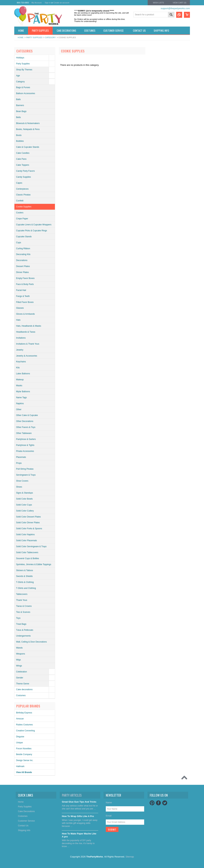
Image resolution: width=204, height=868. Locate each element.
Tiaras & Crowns (24, 606)
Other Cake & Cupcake (27, 415)
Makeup (20, 380)
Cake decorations (24, 689)
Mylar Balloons (23, 392)
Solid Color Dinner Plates (28, 523)
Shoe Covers (22, 481)
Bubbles (20, 141)
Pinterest (152, 803)
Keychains (21, 362)
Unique (20, 743)
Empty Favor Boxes (25, 278)
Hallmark (20, 766)
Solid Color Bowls (24, 499)
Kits (18, 368)
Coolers (20, 213)
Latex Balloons (23, 374)
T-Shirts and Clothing (26, 588)
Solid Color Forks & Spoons (29, 529)
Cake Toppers (23, 165)
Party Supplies (34, 37)
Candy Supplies (24, 177)
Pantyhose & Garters (26, 439)
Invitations (21, 338)
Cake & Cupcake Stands (28, 147)
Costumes (21, 695)
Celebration (22, 672)
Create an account (61, 3)
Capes (19, 183)
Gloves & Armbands (26, 314)
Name (109, 802)
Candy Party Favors (26, 171)
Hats (18, 320)
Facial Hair (21, 290)
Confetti (20, 201)
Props (19, 463)
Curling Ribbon (23, 249)
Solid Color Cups (24, 505)
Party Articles (72, 795)
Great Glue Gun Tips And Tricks (79, 802)
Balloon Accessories (26, 93)
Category (50, 37)
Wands (19, 648)
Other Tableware (24, 433)
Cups (19, 243)
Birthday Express (24, 713)
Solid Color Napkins (25, 535)
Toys (18, 618)
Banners (20, 105)
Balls (18, 99)
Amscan (20, 719)
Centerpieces (22, 189)
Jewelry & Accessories (27, 356)
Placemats (21, 457)
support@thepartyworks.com (175, 8)
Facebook (158, 803)
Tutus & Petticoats (25, 630)
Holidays (20, 58)
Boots (19, 135)
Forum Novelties (24, 749)
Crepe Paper (22, 219)
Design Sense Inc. (25, 760)
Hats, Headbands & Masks (29, 326)
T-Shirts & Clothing (25, 582)
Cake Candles (23, 153)
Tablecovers (22, 594)
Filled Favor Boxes (25, 302)
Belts (19, 117)
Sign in (48, 3)
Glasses (20, 308)
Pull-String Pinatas (25, 469)
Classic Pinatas (23, 195)
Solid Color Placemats (27, 540)
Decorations (22, 260)
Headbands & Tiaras (26, 332)
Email (109, 816)
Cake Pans (21, 159)
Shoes (19, 487)
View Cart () (179, 3)
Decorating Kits (23, 254)
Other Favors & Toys (26, 427)
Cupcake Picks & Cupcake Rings (32, 231)
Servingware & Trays (26, 475)
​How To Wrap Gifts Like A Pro (78, 816)
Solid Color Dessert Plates (29, 517)
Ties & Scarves (23, 612)
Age (18, 76)
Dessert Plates (23, 266)
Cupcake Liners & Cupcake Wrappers (34, 225)
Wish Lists (158, 3)
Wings (19, 666)
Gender (20, 678)
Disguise (20, 737)
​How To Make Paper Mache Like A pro (79, 835)
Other (19, 409)
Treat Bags (21, 624)
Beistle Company (24, 754)
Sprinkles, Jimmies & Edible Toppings (34, 564)
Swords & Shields (24, 576)
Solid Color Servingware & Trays (31, 546)
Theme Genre (23, 684)
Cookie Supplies (24, 207)
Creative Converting (26, 731)
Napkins (20, 403)
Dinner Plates (23, 272)
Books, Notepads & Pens (28, 129)
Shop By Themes (24, 70)
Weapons (21, 654)
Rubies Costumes (25, 725)
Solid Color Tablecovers (27, 552)
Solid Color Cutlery (25, 511)
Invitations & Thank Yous (28, 344)
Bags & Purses (23, 87)
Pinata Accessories (25, 451)
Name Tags (21, 398)
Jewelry (20, 350)
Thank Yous (22, 600)
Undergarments (23, 636)
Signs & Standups (25, 493)
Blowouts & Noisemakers (28, 123)
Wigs (19, 660)
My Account (37, 3)
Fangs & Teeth (23, 296)
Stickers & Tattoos (25, 570)
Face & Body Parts (25, 284)
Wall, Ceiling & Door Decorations (32, 642)
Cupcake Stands (24, 237)
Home (21, 37)
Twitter (165, 803)
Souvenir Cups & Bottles (28, 558)
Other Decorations (25, 421)
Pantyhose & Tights (25, 445)
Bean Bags (21, 111)
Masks (19, 386)
